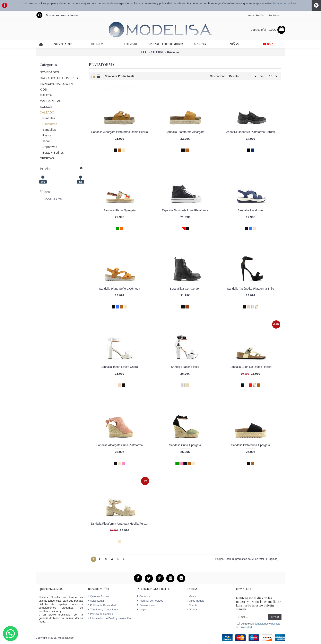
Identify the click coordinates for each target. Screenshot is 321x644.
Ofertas (192, 610)
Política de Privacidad (102, 605)
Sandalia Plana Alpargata (119, 210)
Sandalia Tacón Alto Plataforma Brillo (250, 289)
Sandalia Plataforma (251, 210)
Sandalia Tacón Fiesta (185, 367)
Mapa (142, 609)
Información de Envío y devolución (109, 618)
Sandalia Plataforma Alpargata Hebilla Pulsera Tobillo (120, 524)
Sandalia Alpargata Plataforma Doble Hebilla (120, 132)
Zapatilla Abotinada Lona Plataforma (185, 210)
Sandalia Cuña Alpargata (185, 445)
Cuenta (192, 605)
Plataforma (173, 52)
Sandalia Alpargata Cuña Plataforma (120, 445)
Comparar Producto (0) (119, 76)
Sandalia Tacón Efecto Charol (120, 367)
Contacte (144, 596)
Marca (191, 596)
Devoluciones (146, 605)
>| (124, 559)
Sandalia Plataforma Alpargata (185, 132)
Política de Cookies (100, 614)
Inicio (144, 52)
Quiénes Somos (99, 596)
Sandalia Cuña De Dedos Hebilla (251, 367)
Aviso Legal (96, 601)
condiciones (262, 624)
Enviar (275, 617)
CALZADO (157, 52)
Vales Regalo (196, 601)
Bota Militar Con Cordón (185, 289)
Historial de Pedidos (150, 601)
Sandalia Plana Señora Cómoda (120, 289)
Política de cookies (284, 3)
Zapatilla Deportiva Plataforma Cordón (251, 132)
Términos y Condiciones (103, 609)
